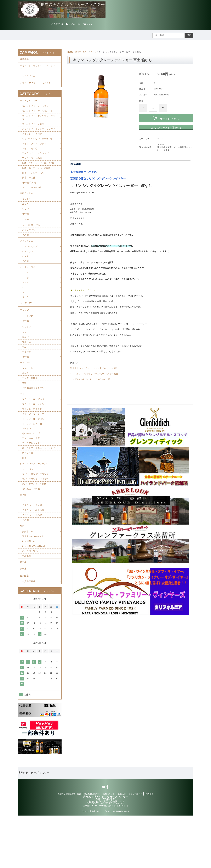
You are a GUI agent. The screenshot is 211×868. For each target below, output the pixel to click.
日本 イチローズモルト (35, 189)
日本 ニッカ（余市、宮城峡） (39, 184)
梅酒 (24, 416)
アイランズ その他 (33, 170)
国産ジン (27, 367)
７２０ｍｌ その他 (33, 561)
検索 (189, 35)
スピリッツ (26, 356)
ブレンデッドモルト (33, 205)
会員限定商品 (29, 634)
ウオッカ (27, 372)
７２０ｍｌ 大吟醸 (33, 551)
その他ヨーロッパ (32, 470)
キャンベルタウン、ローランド (39, 150)
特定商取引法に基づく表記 (69, 846)
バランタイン (29, 251)
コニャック (28, 344)
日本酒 (23, 539)
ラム (24, 378)
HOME (70, 52)
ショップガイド (135, 846)
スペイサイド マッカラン (36, 112)
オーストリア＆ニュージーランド (39, 487)
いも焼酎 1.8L (29, 589)
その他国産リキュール (34, 421)
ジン (24, 362)
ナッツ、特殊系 (30, 411)
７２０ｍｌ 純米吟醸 (34, 556)
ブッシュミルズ (30, 269)
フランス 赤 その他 (34, 439)
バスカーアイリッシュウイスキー (38, 87)
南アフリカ (28, 494)
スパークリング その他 (35, 528)
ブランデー (26, 338)
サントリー (28, 218)
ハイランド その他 (33, 145)
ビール (23, 611)
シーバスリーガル (32, 246)
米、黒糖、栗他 (30, 600)
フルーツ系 (28, 401)
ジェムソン (28, 274)
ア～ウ (26, 297)
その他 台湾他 (29, 199)
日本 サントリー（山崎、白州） (37, 177)
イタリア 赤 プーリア (35, 450)
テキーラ (27, 383)
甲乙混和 (27, 605)
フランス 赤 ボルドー (35, 434)
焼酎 (22, 573)
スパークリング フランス (36, 517)
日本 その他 (29, 194)
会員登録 (59, 24)
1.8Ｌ (25, 546)
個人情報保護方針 (92, 846)
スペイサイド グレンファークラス (39, 124)
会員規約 (122, 846)
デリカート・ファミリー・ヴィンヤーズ (39, 69)
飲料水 (23, 619)
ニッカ (26, 223)
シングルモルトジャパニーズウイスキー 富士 (91, 379)
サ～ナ (26, 308)
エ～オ (26, 303)
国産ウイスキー (83, 52)
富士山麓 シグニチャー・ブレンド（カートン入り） (94, 368)
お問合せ (149, 846)
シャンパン (28, 512)
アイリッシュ (27, 263)
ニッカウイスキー (29, 79)
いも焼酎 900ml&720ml (34, 594)
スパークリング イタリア (36, 522)
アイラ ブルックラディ (35, 155)
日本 (24, 499)
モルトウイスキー (29, 106)
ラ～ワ (26, 323)
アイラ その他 (30, 160)
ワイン (23, 428)
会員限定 (25, 627)
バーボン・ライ (28, 291)
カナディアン (27, 330)
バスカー (27, 279)
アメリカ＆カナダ (32, 475)
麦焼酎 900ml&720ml (33, 584)
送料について (109, 846)
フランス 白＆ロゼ (33, 445)
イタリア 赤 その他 (34, 455)
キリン (95, 52)
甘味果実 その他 (32, 533)
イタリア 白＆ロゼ (33, 460)
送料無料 (25, 60)
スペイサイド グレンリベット (39, 117)
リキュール (26, 394)
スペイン (27, 465)
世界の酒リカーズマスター (33, 825)
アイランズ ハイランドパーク (39, 165)
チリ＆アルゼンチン (33, 480)
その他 (26, 233)
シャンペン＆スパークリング (35, 506)
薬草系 (26, 406)
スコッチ (25, 239)
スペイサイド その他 (34, 131)
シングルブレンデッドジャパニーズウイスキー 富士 (94, 374)
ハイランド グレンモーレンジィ (39, 138)
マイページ (75, 24)
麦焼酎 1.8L (28, 579)
